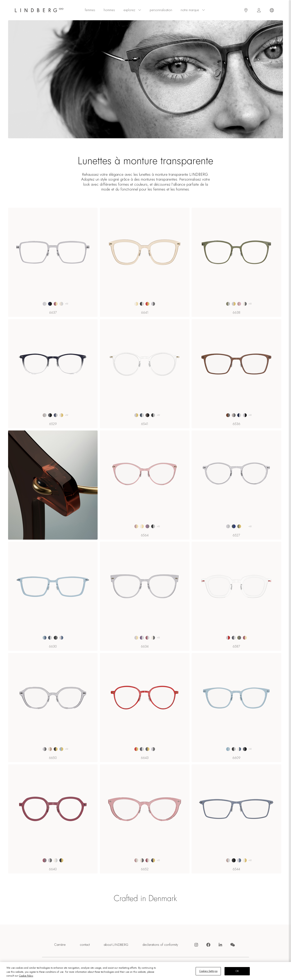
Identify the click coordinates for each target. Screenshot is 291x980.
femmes (90, 10)
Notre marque (193, 10)
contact (85, 945)
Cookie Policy (26, 976)
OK (237, 971)
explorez (132, 10)
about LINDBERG (116, 945)
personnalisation (161, 10)
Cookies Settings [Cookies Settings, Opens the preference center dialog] (208, 971)
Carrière (60, 945)
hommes (109, 10)
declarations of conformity (160, 945)
